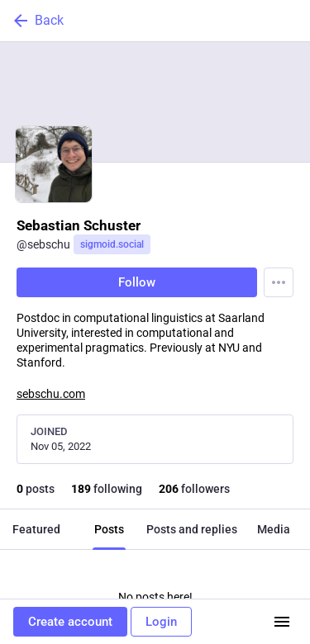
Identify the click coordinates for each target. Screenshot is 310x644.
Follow (137, 282)
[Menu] (279, 282)
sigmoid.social (112, 244)
